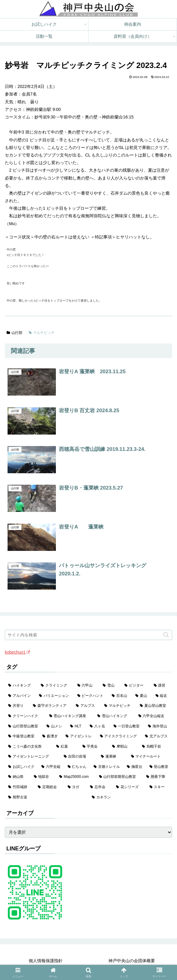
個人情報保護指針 (46, 961)
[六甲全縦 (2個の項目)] (51, 767)
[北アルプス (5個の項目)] (157, 736)
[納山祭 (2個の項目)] (18, 777)
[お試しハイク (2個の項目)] (21, 767)
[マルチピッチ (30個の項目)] (119, 706)
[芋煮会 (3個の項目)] (94, 747)
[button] (166, 635)
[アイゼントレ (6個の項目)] (79, 736)
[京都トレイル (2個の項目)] (107, 767)
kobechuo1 (17, 652)
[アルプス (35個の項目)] (87, 706)
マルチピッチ (42, 333)
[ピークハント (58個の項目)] (91, 696)
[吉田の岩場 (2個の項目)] (79, 757)
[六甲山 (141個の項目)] (87, 686)
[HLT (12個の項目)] (76, 726)
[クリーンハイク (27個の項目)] (25, 716)
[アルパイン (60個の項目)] (20, 696)
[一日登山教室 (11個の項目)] (128, 726)
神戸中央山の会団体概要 (132, 961)
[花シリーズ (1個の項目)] (129, 787)
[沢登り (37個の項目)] (17, 706)
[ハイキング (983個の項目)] (21, 686)
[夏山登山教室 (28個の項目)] (154, 706)
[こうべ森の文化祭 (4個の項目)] (29, 747)
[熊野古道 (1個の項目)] (47, 797)
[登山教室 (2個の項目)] (159, 767)
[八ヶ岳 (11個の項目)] (98, 726)
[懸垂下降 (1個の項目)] (158, 777)
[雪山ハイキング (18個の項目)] (114, 716)
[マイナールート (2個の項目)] (150, 757)
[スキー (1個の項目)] (159, 787)
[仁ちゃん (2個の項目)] (77, 767)
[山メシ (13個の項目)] (55, 726)
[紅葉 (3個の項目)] (66, 747)
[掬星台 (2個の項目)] (135, 767)
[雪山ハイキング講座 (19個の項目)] (70, 716)
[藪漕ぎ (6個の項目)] (51, 736)
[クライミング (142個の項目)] (56, 686)
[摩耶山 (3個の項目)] (124, 747)
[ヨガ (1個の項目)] (76, 787)
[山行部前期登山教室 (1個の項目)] (119, 777)
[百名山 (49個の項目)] (120, 696)
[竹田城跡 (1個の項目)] (20, 787)
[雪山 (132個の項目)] (110, 686)
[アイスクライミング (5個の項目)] (119, 736)
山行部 (14, 333)
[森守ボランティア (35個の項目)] (51, 706)
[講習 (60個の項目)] (161, 686)
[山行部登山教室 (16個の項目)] (24, 726)
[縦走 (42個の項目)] (162, 696)
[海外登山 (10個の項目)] (158, 726)
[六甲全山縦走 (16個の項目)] (154, 716)
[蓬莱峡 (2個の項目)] (113, 757)
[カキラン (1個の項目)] (130, 797)
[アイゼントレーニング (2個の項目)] (33, 757)
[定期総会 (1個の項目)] (49, 787)
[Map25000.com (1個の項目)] (76, 777)
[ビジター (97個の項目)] (136, 686)
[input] (88, 635)
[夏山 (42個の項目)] (142, 696)
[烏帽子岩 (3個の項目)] (155, 747)
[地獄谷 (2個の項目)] (43, 777)
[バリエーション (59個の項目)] (55, 696)
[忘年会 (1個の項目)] (100, 787)
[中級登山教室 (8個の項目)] (22, 736)
